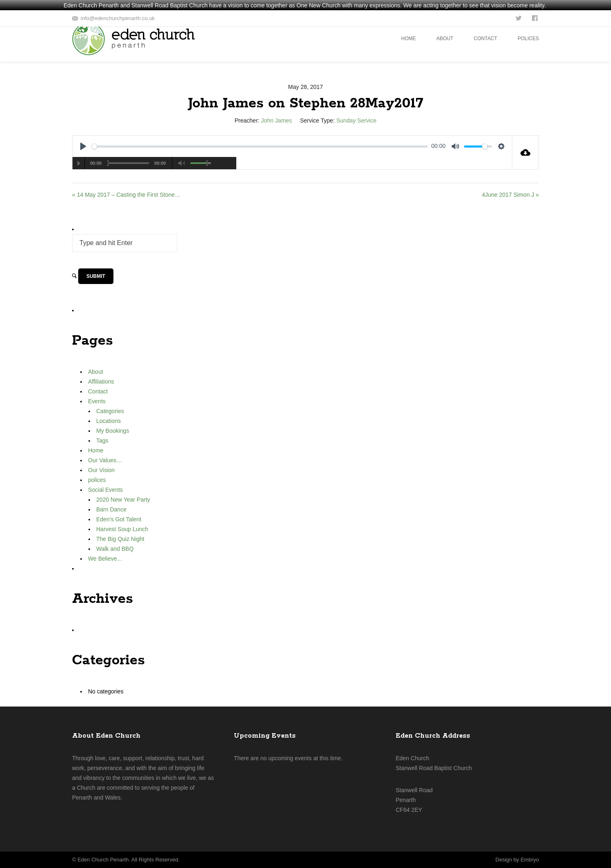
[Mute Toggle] (182, 163)
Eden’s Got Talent (119, 519)
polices (97, 480)
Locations (109, 421)
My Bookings (113, 431)
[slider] (260, 147)
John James (276, 120)
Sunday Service (356, 120)
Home (96, 450)
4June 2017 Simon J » (510, 195)
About (96, 372)
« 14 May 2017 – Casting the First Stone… (126, 195)
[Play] (83, 146)
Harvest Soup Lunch (122, 529)
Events (97, 401)
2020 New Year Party (123, 500)
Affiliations (101, 382)
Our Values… (105, 460)
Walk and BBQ (115, 549)
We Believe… (105, 559)
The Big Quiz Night (120, 539)
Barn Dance (111, 509)
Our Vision (101, 470)
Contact (98, 391)
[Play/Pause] (79, 163)
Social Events (105, 490)
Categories (110, 411)
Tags (102, 441)
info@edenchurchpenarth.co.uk (118, 18)
